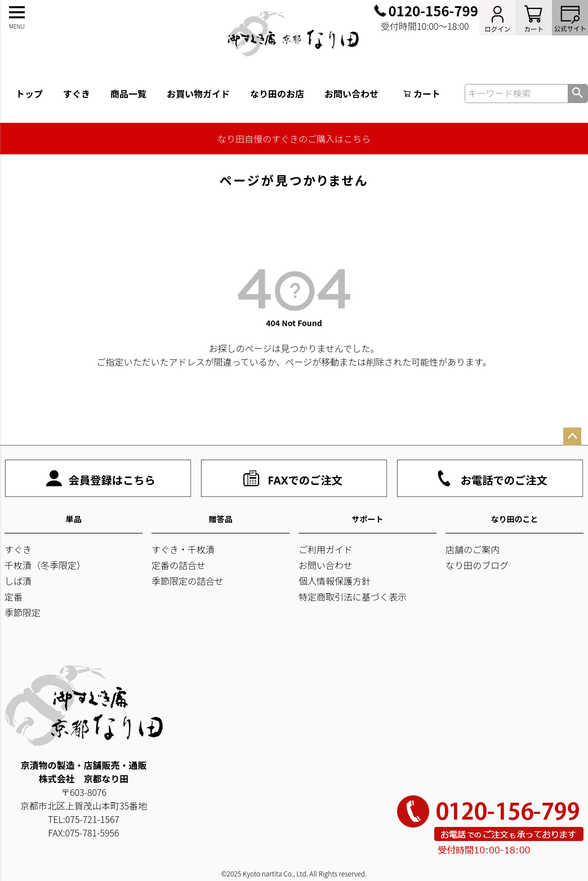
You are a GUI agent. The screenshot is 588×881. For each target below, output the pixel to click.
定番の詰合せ (179, 565)
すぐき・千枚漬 (183, 549)
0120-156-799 (433, 11)
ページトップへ (572, 437)
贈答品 (221, 519)
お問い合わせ (351, 94)
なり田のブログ (477, 565)
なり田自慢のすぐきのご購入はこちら (294, 139)
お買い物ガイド (198, 94)
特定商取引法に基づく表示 (353, 597)
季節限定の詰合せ (188, 581)
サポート (368, 519)
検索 (578, 94)
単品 (74, 519)
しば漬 (18, 581)
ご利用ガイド (326, 549)
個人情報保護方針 (335, 581)
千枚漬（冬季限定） (45, 565)
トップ (29, 94)
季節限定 (23, 612)
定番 (14, 597)
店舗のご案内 (473, 549)
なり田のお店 (277, 94)
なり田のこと (515, 519)
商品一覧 (128, 94)
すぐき (77, 94)
